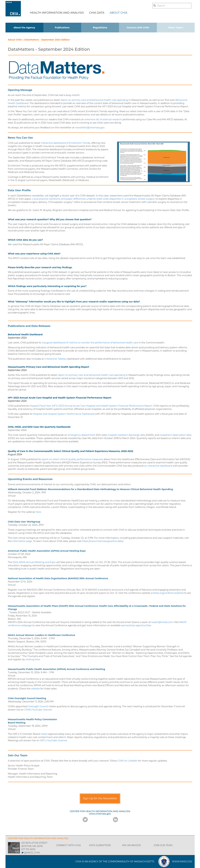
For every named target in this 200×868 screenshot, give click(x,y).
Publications (62, 28)
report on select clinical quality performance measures (72, 459)
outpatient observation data (176, 435)
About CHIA (15, 40)
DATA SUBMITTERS (100, 845)
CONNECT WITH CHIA (68, 845)
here (38, 512)
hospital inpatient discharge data (127, 435)
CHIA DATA (97, 13)
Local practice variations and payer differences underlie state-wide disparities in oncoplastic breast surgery (93, 199)
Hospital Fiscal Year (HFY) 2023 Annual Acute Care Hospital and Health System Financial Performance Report (91, 406)
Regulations (100, 28)
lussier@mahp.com (162, 622)
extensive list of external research (103, 119)
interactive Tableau (56, 359)
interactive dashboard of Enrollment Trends (65, 143)
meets (44, 734)
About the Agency (24, 28)
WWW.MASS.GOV (182, 862)
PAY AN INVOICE (132, 845)
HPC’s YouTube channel (53, 740)
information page (22, 541)
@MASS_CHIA (32, 853)
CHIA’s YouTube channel (38, 710)
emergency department (81, 435)
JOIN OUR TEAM (163, 845)
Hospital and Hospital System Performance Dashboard (64, 414)
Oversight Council (38, 706)
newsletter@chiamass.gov (90, 128)
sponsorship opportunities (136, 625)
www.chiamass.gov (100, 814)
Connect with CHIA (138, 28)
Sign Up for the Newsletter (100, 798)
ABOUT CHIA (119, 13)
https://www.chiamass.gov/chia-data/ (103, 541)
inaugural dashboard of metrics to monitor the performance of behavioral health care (90, 343)
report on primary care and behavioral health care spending (94, 100)
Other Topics (176, 28)
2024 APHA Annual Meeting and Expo (34, 562)
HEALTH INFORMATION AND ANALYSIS (57, 13)
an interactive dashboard (158, 466)
